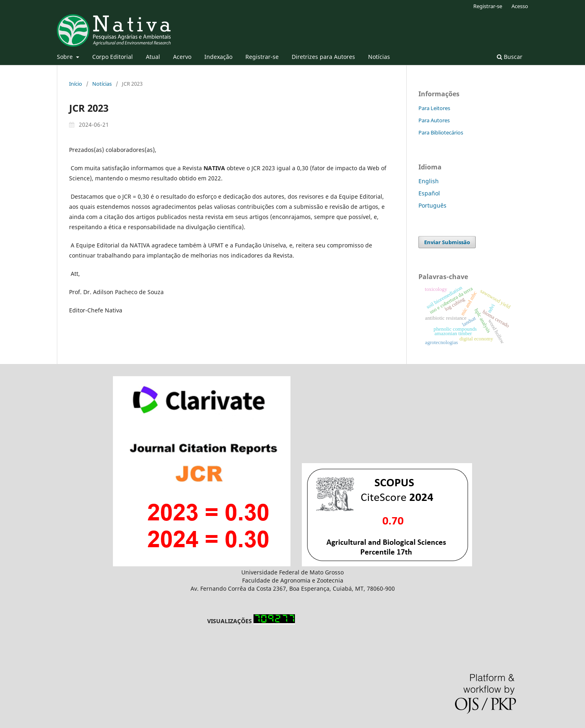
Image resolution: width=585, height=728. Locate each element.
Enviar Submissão (447, 242)
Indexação (218, 57)
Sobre (66, 57)
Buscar (510, 57)
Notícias (379, 57)
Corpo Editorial (113, 57)
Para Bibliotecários (441, 132)
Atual (153, 57)
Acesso (520, 6)
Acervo (182, 57)
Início (76, 84)
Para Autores (434, 120)
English (429, 181)
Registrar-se (262, 57)
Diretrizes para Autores (323, 57)
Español (429, 193)
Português (432, 205)
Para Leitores (434, 108)
